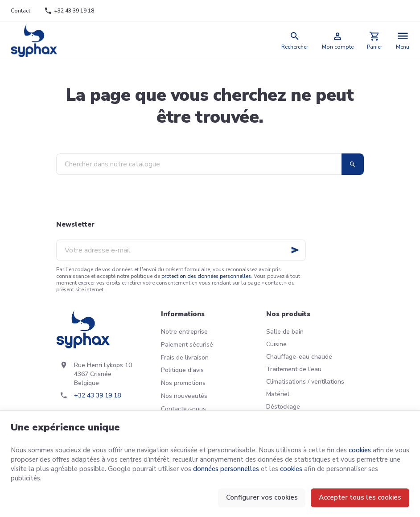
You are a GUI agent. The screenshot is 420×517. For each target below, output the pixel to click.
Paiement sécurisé (187, 345)
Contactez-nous (183, 409)
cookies (360, 450)
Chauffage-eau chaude (299, 357)
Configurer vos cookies (262, 497)
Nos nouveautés (184, 396)
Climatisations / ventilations (305, 382)
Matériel (278, 394)
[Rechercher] (295, 41)
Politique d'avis (182, 370)
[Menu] (403, 41)
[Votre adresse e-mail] (181, 250)
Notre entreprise (184, 332)
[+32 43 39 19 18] (69, 11)
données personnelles (226, 469)
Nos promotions (183, 383)
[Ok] (295, 250)
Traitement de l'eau (294, 369)
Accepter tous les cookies (360, 497)
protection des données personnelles (206, 276)
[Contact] (21, 11)
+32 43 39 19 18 (97, 395)
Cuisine (276, 344)
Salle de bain (285, 332)
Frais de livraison (185, 358)
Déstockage (283, 407)
